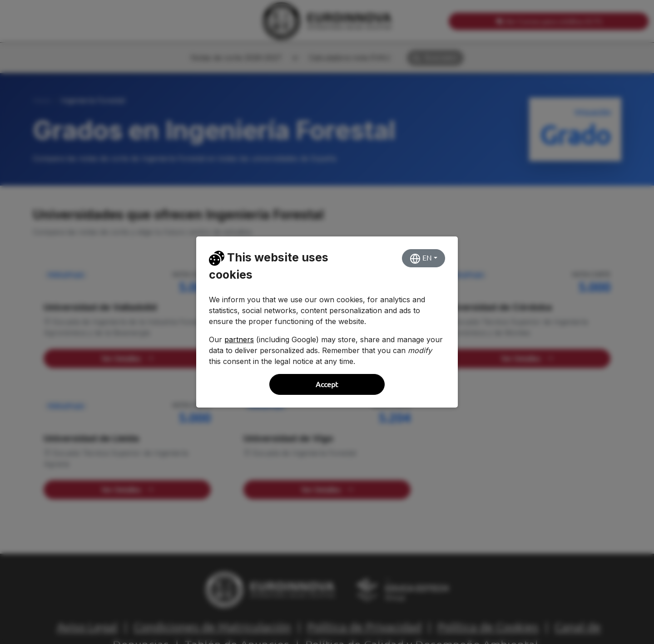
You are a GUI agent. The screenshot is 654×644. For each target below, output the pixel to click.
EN (421, 259)
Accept (327, 384)
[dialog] (327, 322)
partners (239, 339)
